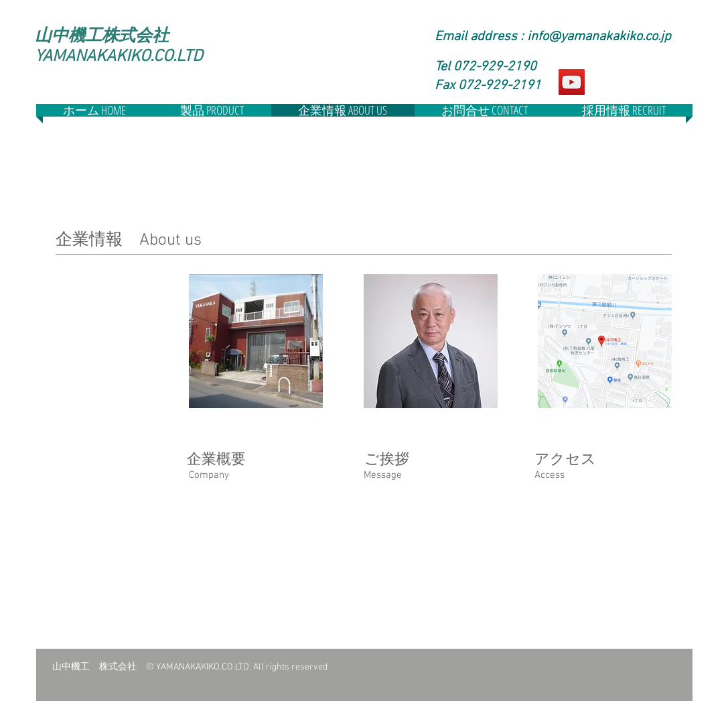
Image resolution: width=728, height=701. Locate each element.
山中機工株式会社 (102, 36)
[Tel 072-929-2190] (496, 67)
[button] (496, 86)
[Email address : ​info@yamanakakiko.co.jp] (557, 37)
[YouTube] (572, 82)
